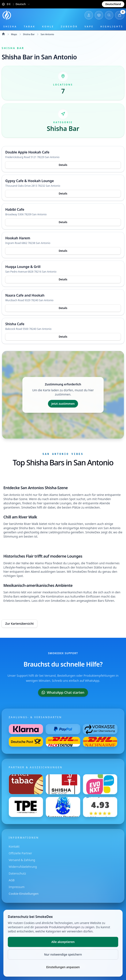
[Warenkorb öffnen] (120, 15)
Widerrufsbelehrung (23, 867)
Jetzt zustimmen (63, 404)
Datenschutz (17, 873)
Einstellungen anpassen (63, 967)
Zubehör (69, 26)
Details (63, 165)
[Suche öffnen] (109, 15)
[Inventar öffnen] (99, 15)
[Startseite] (7, 15)
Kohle (48, 26)
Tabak (29, 26)
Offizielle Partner (20, 853)
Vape (89, 26)
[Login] (89, 15)
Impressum (17, 887)
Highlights (112, 26)
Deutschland (113, 4)
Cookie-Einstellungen (24, 894)
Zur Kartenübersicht (19, 624)
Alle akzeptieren (63, 942)
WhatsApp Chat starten (63, 692)
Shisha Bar (29, 34)
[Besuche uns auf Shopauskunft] (100, 807)
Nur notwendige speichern (63, 954)
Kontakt (14, 846)
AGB (12, 880)
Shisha (10, 26)
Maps (14, 34)
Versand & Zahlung (22, 860)
